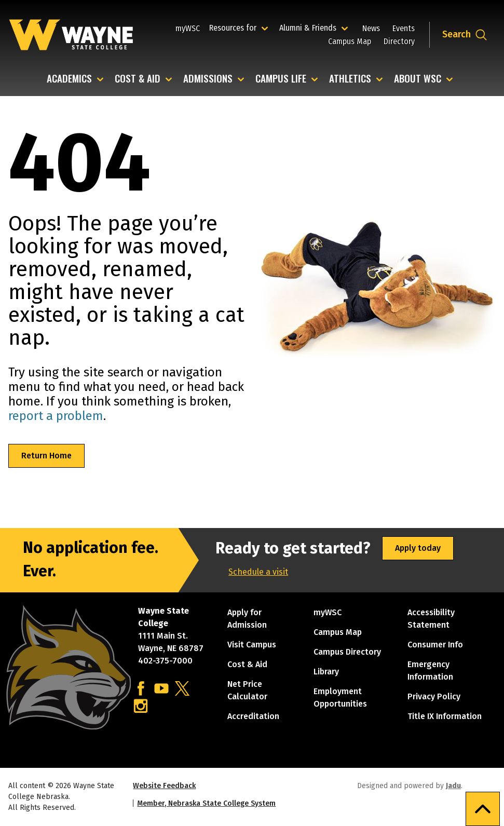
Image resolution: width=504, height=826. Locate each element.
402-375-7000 (165, 661)
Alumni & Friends (310, 28)
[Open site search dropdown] (465, 35)
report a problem (56, 416)
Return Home (46, 456)
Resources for (240, 28)
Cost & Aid (138, 79)
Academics (69, 79)
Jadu (453, 786)
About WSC (418, 79)
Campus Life (281, 79)
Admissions (208, 79)
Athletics (350, 79)
